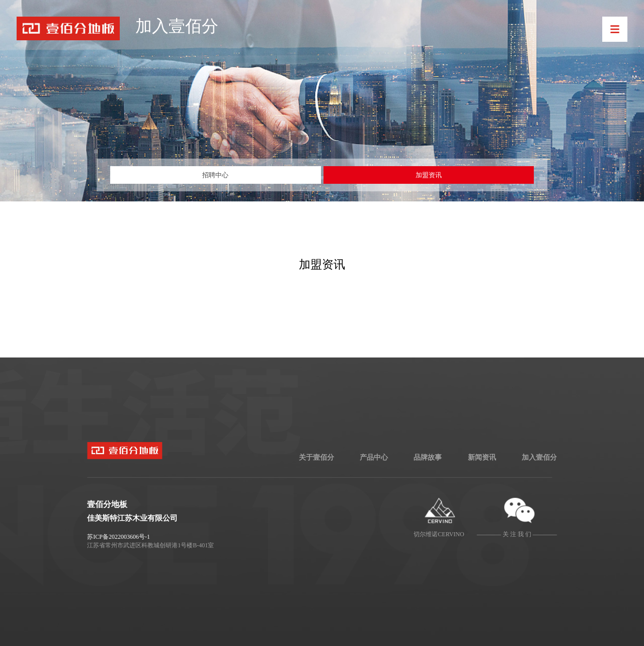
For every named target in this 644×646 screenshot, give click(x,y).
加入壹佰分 (539, 457)
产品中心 (374, 457)
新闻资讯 (482, 457)
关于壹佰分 (316, 457)
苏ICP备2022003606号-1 (118, 537)
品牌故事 (428, 457)
